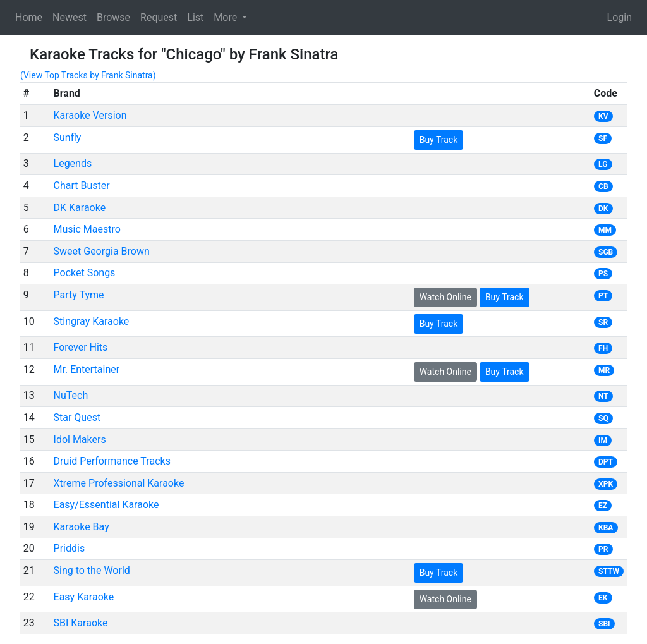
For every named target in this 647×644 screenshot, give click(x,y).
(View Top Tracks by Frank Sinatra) (88, 75)
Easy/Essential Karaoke (106, 505)
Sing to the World (92, 570)
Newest (70, 17)
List (195, 17)
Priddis (70, 548)
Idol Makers (80, 440)
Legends (73, 163)
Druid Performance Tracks (112, 461)
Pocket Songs (85, 273)
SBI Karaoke (81, 623)
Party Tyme (79, 295)
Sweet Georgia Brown (102, 251)
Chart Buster (82, 185)
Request (159, 17)
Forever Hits (81, 347)
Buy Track (439, 140)
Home (29, 17)
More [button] (227, 17)
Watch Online (445, 297)
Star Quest (77, 417)
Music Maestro (87, 229)
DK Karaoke (80, 208)
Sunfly (68, 137)
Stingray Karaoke (92, 321)
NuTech (71, 395)
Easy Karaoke (84, 597)
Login (620, 17)
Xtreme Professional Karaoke (119, 483)
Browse (113, 17)
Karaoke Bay (82, 527)
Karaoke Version (90, 115)
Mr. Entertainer (87, 369)
